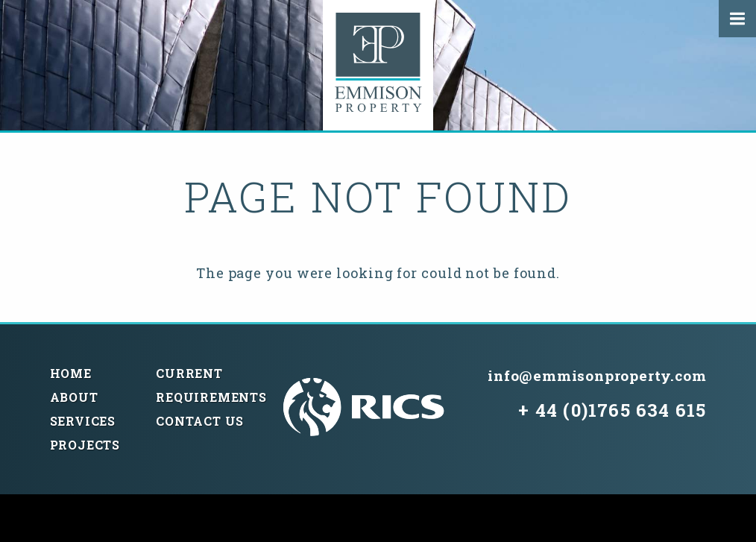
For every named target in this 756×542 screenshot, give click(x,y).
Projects (85, 445)
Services (83, 421)
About (74, 397)
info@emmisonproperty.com (597, 375)
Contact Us (200, 421)
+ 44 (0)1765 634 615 (612, 410)
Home (71, 373)
